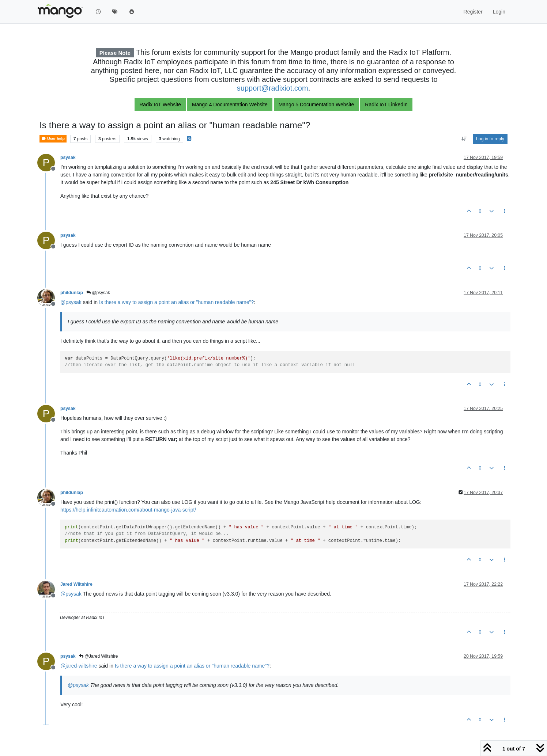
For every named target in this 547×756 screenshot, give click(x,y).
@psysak (98, 293)
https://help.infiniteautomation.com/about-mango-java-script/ (128, 510)
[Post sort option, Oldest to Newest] (464, 139)
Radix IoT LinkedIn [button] (386, 105)
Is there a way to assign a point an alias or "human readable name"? (176, 302)
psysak (68, 157)
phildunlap (72, 293)
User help (53, 139)
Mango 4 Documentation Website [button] (230, 105)
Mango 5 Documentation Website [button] (316, 105)
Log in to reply (490, 139)
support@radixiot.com (273, 88)
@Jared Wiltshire (99, 656)
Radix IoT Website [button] (160, 105)
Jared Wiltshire (76, 584)
